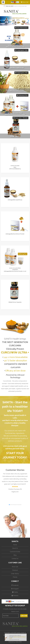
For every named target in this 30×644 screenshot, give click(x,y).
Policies (15, 577)
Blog (15, 555)
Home (15, 545)
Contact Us (15, 559)
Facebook (15, 585)
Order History (15, 574)
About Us (15, 548)
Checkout (15, 570)
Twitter (15, 592)
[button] (12, 24)
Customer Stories (15, 552)
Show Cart (25, 2)
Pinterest (15, 596)
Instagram (15, 589)
